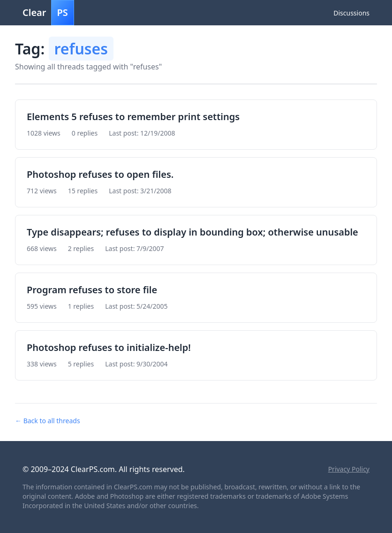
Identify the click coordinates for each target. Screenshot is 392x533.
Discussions (351, 13)
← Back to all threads (48, 421)
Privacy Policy (349, 469)
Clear (48, 13)
